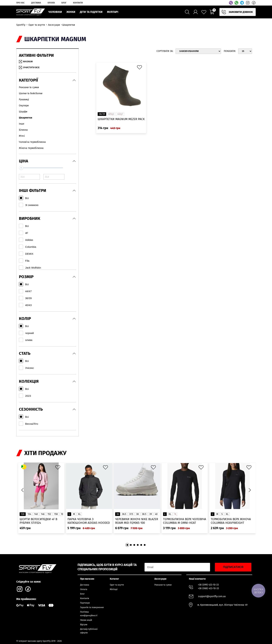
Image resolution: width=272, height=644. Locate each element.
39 (151, 514)
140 (36, 514)
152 (49, 514)
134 (29, 514)
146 (43, 514)
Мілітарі (114, 589)
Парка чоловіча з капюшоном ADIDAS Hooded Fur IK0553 (89, 521)
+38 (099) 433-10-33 (208, 585)
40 (156, 514)
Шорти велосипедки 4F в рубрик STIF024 (38, 521)
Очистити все (29, 67)
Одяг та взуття (117, 585)
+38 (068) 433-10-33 (208, 588)
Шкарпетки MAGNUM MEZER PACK (121, 119)
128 (23, 514)
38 (137, 514)
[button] (250, 490)
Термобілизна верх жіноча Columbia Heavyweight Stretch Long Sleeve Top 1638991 (231, 521)
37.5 (131, 514)
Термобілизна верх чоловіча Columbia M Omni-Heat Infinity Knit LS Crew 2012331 (185, 521)
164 (63, 514)
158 (56, 514)
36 (118, 514)
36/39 (102, 114)
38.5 (144, 514)
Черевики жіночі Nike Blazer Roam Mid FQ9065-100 (137, 521)
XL (79, 514)
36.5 (124, 514)
